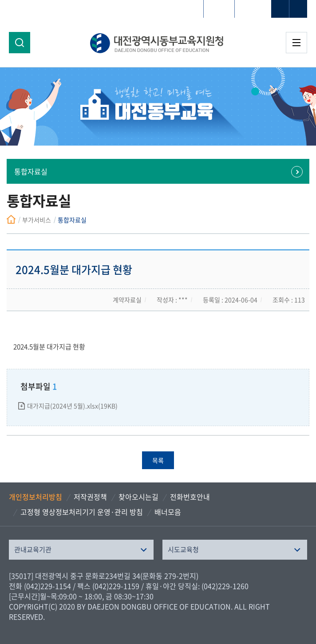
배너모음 (168, 512)
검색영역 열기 (20, 43)
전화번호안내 (190, 497)
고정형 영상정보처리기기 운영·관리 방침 (82, 512)
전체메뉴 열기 (296, 43)
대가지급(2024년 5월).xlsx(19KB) (72, 406)
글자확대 (280, 9)
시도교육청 (183, 549)
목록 (158, 460)
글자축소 (298, 9)
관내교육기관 (33, 549)
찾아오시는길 (138, 497)
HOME (219, 9)
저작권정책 (90, 497)
